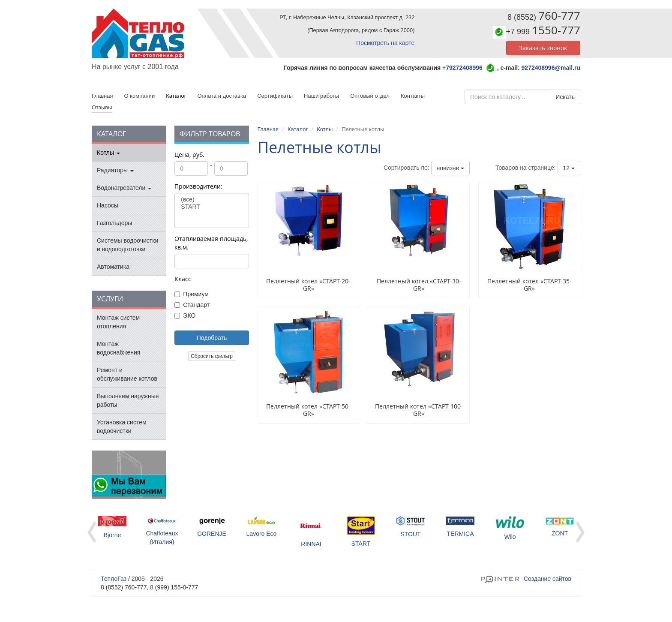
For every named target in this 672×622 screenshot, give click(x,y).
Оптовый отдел (370, 96)
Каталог (176, 96)
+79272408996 (462, 68)
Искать (565, 97)
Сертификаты (275, 96)
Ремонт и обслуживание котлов (127, 374)
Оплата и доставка (222, 96)
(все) (211, 200)
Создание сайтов (526, 579)
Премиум (192, 294)
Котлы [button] (108, 153)
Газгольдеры (114, 223)
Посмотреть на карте (385, 43)
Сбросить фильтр (212, 356)
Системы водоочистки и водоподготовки (127, 245)
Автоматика (113, 267)
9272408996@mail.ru (551, 68)
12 (569, 168)
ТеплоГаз (114, 579)
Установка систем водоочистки (122, 427)
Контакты (413, 96)
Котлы (325, 129)
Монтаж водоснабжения (118, 348)
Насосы (108, 205)
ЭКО (185, 316)
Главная (268, 129)
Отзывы (102, 107)
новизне (451, 168)
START (211, 207)
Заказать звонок (543, 48)
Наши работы (321, 96)
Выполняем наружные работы (128, 400)
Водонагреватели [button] (124, 188)
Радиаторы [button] (115, 170)
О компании (139, 96)
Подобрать (212, 338)
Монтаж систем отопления (118, 322)
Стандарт (192, 305)
